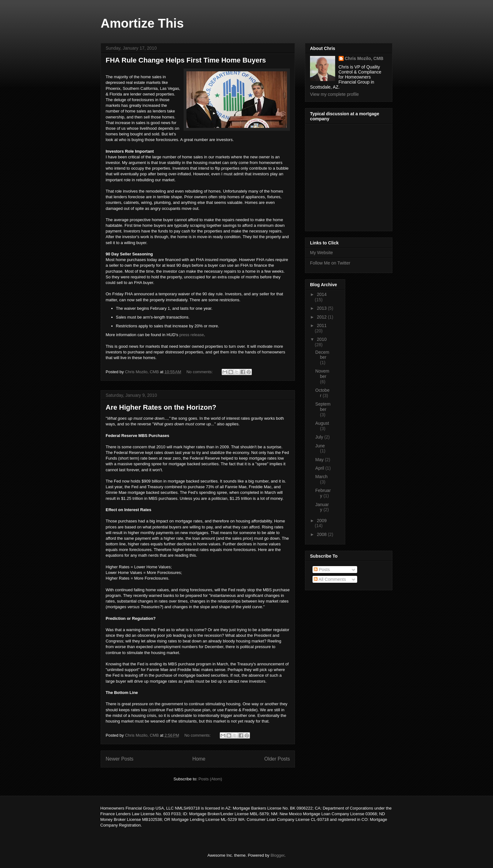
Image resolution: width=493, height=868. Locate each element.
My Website (321, 253)
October (322, 393)
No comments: (200, 372)
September (323, 407)
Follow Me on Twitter (330, 263)
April (320, 468)
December (322, 355)
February (323, 493)
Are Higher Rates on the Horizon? (161, 407)
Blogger (277, 855)
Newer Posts (119, 759)
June (320, 446)
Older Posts (277, 759)
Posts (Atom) (210, 779)
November (322, 374)
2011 (322, 325)
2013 (322, 308)
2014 (322, 294)
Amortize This (142, 23)
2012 (322, 317)
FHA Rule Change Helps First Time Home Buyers (186, 60)
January (322, 507)
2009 (322, 521)
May (320, 460)
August (322, 423)
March (321, 477)
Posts (322, 570)
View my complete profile (334, 94)
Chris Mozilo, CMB (364, 58)
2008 (322, 534)
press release (191, 335)
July (320, 437)
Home (199, 759)
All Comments (330, 579)
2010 (322, 339)
